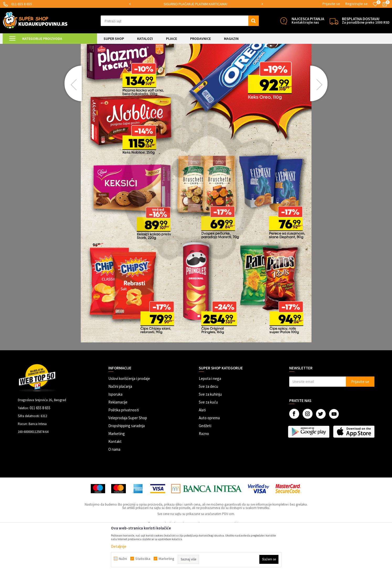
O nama (114, 493)
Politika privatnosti (124, 454)
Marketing (117, 477)
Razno (204, 477)
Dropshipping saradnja (127, 469)
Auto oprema (209, 462)
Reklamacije (118, 446)
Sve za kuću (208, 446)
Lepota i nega (210, 422)
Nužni (123, 559)
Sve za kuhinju (210, 438)
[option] (196, 4)
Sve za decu (208, 430)
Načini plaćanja (120, 430)
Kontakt (115, 485)
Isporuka (115, 438)
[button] (180, 21)
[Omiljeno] (375, 4)
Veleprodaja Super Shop (128, 462)
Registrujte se (356, 4)
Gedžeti (205, 469)
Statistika (143, 559)
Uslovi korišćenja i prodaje (129, 422)
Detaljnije (119, 546)
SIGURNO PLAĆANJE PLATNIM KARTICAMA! (195, 4)
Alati (202, 454)
